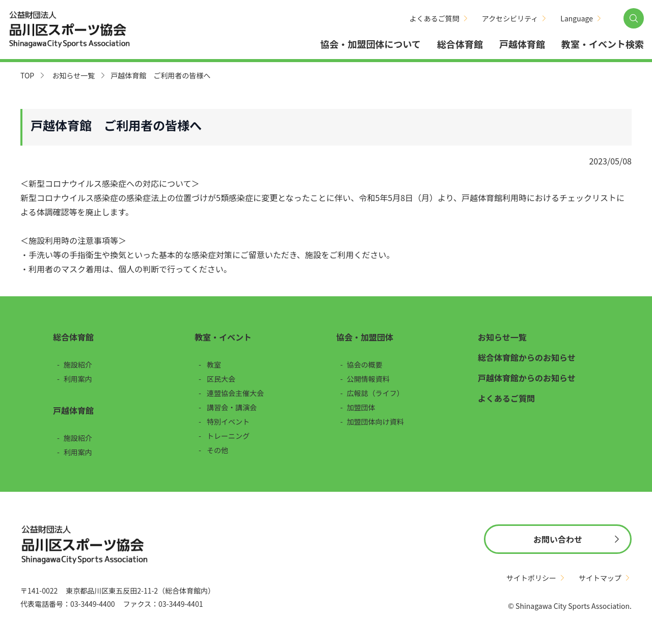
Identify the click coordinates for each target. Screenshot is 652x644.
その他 (218, 450)
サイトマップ (600, 578)
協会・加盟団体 (365, 337)
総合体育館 (460, 44)
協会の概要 (365, 365)
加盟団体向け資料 (375, 422)
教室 (214, 365)
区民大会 (221, 379)
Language (577, 18)
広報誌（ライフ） (375, 393)
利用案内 (78, 379)
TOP (27, 75)
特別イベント (228, 422)
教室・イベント (223, 337)
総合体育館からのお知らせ (527, 357)
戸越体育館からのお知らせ (527, 378)
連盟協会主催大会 (235, 393)
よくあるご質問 (434, 18)
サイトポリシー (531, 578)
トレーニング (228, 436)
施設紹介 (78, 365)
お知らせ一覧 (73, 75)
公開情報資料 (368, 379)
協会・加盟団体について (371, 44)
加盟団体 (361, 407)
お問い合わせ (558, 539)
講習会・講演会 (232, 407)
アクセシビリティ (510, 18)
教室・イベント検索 (603, 44)
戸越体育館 (522, 44)
